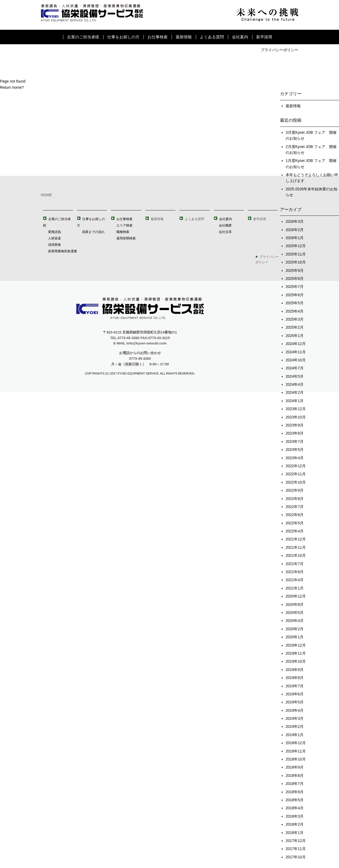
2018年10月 (296, 759)
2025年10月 (296, 262)
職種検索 (123, 232)
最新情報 (184, 37)
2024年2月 (295, 392)
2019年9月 (295, 670)
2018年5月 (295, 800)
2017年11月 (296, 849)
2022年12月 (296, 466)
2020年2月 (295, 629)
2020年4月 (295, 621)
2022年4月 (295, 531)
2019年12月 (296, 645)
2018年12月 (296, 743)
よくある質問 (212, 37)
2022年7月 (295, 507)
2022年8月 (295, 499)
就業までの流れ (93, 232)
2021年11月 (296, 547)
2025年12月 (296, 246)
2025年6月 (295, 295)
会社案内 (240, 37)
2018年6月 (295, 792)
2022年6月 (295, 515)
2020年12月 (296, 596)
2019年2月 (295, 726)
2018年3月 (295, 816)
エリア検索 (124, 225)
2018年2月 (295, 824)
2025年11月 (296, 254)
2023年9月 (295, 425)
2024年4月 (295, 384)
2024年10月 (296, 360)
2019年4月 (295, 710)
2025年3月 (295, 319)
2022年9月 (295, 490)
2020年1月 (295, 637)
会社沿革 (225, 232)
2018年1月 (295, 833)
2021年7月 (295, 564)
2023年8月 (295, 433)
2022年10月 (296, 482)
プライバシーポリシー (279, 50)
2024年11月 (296, 352)
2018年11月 (296, 751)
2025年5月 (295, 303)
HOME (46, 195)
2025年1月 (295, 336)
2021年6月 (295, 572)
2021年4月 (295, 580)
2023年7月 (295, 442)
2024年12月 (296, 344)
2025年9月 (295, 270)
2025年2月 (295, 327)
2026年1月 (295, 238)
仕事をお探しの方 (123, 37)
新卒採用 (264, 37)
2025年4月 (295, 311)
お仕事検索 (158, 37)
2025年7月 (295, 287)
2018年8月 (295, 776)
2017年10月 (296, 857)
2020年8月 (295, 604)
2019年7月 (295, 686)
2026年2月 (295, 230)
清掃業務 (54, 245)
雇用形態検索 (126, 238)
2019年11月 (296, 653)
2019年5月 (295, 702)
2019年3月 (295, 718)
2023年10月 (296, 417)
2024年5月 (295, 376)
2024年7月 (295, 368)
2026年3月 (295, 221)
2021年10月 (296, 555)
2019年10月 (296, 661)
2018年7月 (295, 784)
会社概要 (225, 225)
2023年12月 (296, 409)
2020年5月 (295, 613)
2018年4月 (295, 808)
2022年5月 (295, 523)
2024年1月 (295, 401)
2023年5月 (295, 450)
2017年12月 (296, 841)
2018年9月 (295, 767)
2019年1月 (295, 735)
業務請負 (54, 232)
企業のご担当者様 (83, 37)
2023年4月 (295, 458)
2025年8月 (295, 279)
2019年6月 (295, 694)
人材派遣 (54, 238)
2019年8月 (295, 678)
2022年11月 (296, 474)
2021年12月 (296, 539)
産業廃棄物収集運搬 (62, 251)
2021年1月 (295, 588)
